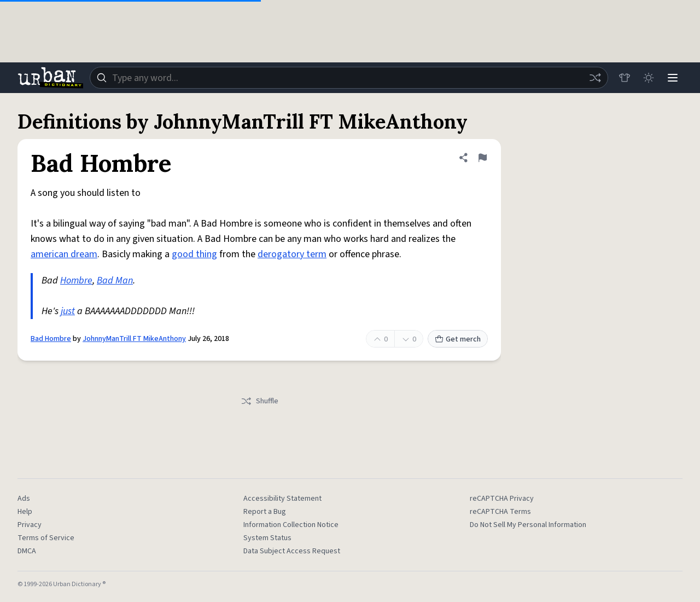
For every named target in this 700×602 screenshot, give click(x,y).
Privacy (30, 525)
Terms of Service (46, 538)
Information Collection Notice (291, 525)
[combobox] (349, 78)
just (68, 311)
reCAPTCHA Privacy (502, 499)
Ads (24, 499)
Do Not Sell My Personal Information (528, 525)
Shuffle (259, 401)
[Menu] (673, 78)
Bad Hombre (51, 339)
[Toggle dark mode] (649, 78)
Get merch (458, 339)
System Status (267, 538)
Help (25, 512)
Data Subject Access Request (292, 551)
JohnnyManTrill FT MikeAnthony (134, 339)
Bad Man (115, 280)
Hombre (76, 280)
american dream (64, 254)
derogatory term (292, 254)
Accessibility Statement (282, 499)
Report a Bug (265, 512)
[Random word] (595, 78)
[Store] (625, 78)
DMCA (27, 551)
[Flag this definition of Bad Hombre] (482, 158)
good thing (194, 254)
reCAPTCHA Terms (500, 512)
